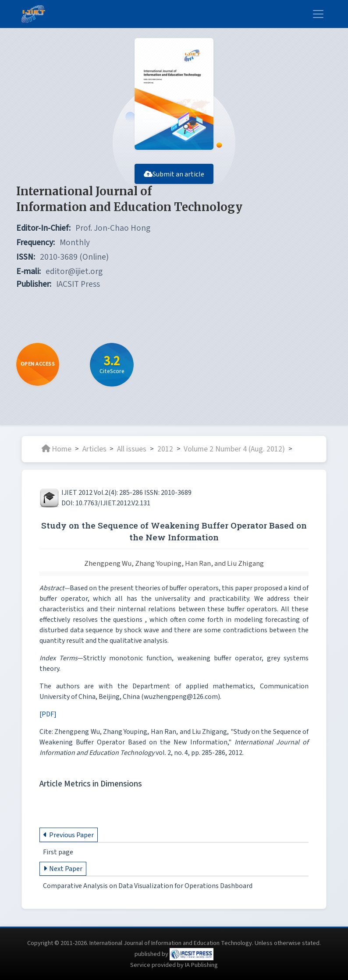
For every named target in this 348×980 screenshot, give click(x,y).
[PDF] (48, 714)
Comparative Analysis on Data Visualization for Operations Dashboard (148, 886)
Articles (94, 449)
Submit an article (174, 174)
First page (58, 852)
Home (57, 449)
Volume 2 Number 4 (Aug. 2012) (234, 449)
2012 (165, 449)
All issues (132, 449)
